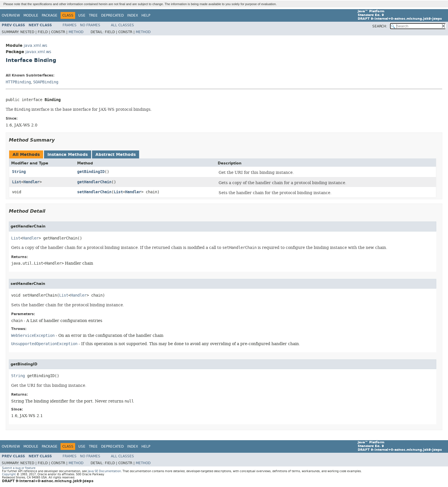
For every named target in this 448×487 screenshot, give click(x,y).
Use (82, 15)
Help (146, 15)
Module (31, 15)
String (19, 172)
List (17, 182)
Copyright (9, 474)
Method (76, 32)
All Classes (122, 25)
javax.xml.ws (38, 52)
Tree (93, 15)
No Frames (90, 25)
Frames (70, 25)
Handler (31, 182)
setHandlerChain (94, 192)
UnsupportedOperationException (44, 344)
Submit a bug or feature (19, 468)
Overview (11, 15)
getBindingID (91, 172)
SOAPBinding (46, 82)
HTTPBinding (18, 82)
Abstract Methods (116, 155)
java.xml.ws (35, 46)
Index (133, 15)
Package (50, 15)
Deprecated (112, 15)
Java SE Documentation (104, 471)
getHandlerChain (94, 182)
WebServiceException (33, 336)
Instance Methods (68, 155)
